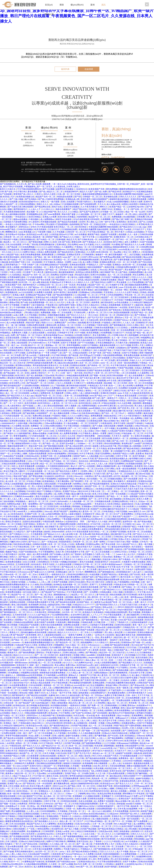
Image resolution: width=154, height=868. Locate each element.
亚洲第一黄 (108, 451)
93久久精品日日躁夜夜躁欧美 (84, 831)
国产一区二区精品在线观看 (75, 353)
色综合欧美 (115, 562)
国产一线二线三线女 (44, 595)
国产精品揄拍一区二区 (14, 373)
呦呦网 (121, 426)
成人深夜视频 (135, 446)
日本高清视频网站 (115, 295)
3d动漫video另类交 (46, 340)
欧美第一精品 (25, 554)
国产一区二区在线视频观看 (59, 607)
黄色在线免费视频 (112, 443)
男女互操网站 (139, 275)
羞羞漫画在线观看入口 (110, 345)
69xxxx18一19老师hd (84, 476)
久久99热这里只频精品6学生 (36, 569)
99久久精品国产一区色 (95, 836)
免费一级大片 (141, 602)
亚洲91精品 (62, 244)
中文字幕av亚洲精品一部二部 (100, 232)
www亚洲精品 (95, 408)
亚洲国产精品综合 (109, 574)
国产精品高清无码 (66, 252)
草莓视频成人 (21, 501)
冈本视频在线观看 (49, 222)
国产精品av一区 (36, 287)
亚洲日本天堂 (12, 751)
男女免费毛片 (131, 270)
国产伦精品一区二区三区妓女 (20, 260)
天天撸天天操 (122, 343)
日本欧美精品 (108, 511)
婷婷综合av (24, 227)
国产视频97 (140, 579)
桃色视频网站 (87, 642)
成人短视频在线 (80, 723)
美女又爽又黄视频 (35, 418)
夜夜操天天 (13, 653)
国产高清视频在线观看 (134, 549)
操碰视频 (102, 380)
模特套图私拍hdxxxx (99, 461)
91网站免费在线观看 (36, 325)
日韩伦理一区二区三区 (76, 232)
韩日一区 (144, 325)
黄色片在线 (57, 207)
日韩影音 (97, 557)
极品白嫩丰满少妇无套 (123, 411)
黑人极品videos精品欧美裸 (66, 363)
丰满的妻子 (26, 305)
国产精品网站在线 (43, 207)
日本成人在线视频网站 (79, 270)
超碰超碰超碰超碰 (63, 340)
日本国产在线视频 (60, 582)
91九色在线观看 (58, 496)
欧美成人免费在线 (35, 307)
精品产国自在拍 (80, 209)
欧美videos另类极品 (67, 217)
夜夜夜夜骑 (39, 527)
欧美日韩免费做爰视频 (31, 255)
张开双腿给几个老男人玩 (94, 554)
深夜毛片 (59, 743)
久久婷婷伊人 (89, 600)
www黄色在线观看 (42, 428)
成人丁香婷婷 (96, 841)
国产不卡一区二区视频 (122, 821)
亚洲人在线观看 (68, 202)
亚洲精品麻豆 (62, 572)
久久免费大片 (20, 758)
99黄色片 (87, 335)
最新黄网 (137, 403)
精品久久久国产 (87, 192)
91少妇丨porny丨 (144, 330)
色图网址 (58, 849)
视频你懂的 (97, 559)
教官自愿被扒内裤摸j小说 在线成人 (60, 839)
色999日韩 (144, 516)
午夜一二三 (111, 554)
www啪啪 (91, 655)
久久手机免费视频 (136, 282)
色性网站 (134, 290)
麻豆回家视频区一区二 (119, 255)
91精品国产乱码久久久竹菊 (72, 758)
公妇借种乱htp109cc (136, 207)
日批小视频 (118, 592)
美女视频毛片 (100, 202)
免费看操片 (114, 778)
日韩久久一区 (125, 398)
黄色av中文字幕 (66, 234)
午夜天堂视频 (121, 511)
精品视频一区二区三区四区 (116, 383)
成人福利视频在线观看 (16, 214)
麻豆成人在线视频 (119, 791)
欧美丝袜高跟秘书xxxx (29, 202)
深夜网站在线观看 (139, 328)
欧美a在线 (76, 620)
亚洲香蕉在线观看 (96, 799)
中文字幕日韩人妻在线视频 (26, 192)
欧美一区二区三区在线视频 (141, 383)
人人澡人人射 (129, 323)
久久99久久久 (48, 209)
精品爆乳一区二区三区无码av (135, 476)
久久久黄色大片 (101, 642)
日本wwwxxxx (23, 572)
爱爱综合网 (77, 242)
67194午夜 (148, 360)
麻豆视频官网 (133, 615)
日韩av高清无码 (101, 310)
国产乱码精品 (31, 199)
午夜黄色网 (61, 622)
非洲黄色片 (87, 350)
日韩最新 (97, 277)
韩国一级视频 (133, 542)
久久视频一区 (68, 610)
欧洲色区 (50, 318)
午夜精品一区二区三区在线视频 (89, 247)
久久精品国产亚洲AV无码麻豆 (121, 431)
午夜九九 (134, 501)
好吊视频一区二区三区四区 (112, 212)
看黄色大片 (15, 632)
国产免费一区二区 (96, 705)
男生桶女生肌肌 (32, 312)
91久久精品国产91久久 (127, 544)
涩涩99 (82, 222)
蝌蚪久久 (104, 207)
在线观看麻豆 (53, 721)
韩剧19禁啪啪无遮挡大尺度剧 (17, 350)
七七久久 (76, 728)
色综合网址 (22, 318)
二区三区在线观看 (129, 373)
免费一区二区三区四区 (93, 864)
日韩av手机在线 (142, 426)
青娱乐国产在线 (36, 446)
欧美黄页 (13, 300)
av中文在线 (112, 380)
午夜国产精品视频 (126, 368)
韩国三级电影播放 (81, 693)
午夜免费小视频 (45, 232)
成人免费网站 (137, 418)
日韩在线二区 (36, 768)
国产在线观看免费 (88, 204)
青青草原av (132, 401)
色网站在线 (103, 307)
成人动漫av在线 (114, 204)
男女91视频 (123, 446)
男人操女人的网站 (79, 718)
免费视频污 (130, 738)
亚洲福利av (66, 728)
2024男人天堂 (136, 668)
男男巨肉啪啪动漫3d (102, 506)
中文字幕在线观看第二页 (115, 615)
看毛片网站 (118, 242)
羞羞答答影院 (66, 655)
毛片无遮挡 (115, 461)
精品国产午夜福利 (135, 423)
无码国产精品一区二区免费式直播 (66, 290)
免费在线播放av (101, 673)
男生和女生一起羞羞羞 (54, 597)
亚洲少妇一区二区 (108, 315)
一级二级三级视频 (18, 325)
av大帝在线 (22, 781)
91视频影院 (86, 426)
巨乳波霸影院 (10, 597)
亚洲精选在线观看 (73, 600)
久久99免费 (110, 348)
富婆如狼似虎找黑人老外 (131, 781)
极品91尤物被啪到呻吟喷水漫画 (85, 783)
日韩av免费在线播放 (54, 423)
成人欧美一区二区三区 (16, 481)
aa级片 (73, 781)
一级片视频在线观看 (143, 610)
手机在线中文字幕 (8, 511)
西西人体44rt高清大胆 (50, 411)
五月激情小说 (65, 310)
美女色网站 (73, 244)
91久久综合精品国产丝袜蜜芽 (36, 854)
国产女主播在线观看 (20, 577)
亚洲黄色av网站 (93, 544)
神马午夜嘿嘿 (115, 522)
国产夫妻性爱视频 (122, 260)
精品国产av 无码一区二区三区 (36, 275)
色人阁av (25, 398)
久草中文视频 (20, 353)
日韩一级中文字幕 (107, 222)
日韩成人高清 (124, 721)
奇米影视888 (148, 252)
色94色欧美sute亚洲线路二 (12, 312)
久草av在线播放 (118, 358)
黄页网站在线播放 (23, 365)
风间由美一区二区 (100, 778)
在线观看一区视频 (97, 723)
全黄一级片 (66, 373)
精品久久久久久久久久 (16, 418)
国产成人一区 (27, 587)
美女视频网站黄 (32, 741)
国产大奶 (40, 479)
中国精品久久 (93, 265)
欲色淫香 (109, 318)
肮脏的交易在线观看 (32, 522)
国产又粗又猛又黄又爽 (90, 378)
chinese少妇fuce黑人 (9, 527)
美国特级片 (55, 819)
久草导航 (141, 224)
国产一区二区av (30, 574)
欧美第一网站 (122, 290)
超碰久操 (44, 758)
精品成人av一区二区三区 (104, 753)
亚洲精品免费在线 (108, 262)
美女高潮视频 (46, 584)
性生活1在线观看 (21, 768)
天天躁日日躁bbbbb (24, 630)
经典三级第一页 (8, 766)
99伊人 (14, 466)
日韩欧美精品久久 (37, 318)
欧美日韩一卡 (25, 282)
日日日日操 (131, 647)
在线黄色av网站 (82, 297)
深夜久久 (45, 202)
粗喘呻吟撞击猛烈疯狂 (120, 199)
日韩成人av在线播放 (135, 232)
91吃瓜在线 (79, 715)
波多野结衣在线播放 (65, 189)
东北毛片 (4, 534)
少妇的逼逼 (52, 333)
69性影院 (35, 708)
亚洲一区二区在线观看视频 (77, 396)
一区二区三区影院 (95, 443)
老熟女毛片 (71, 539)
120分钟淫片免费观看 (133, 761)
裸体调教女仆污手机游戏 (17, 441)
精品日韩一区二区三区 (25, 773)
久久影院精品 (16, 275)
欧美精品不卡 (129, 192)
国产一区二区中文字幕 (99, 499)
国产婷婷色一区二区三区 (99, 365)
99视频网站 (146, 338)
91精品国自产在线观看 (25, 280)
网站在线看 (29, 700)
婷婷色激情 (59, 537)
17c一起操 (5, 358)
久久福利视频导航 (23, 433)
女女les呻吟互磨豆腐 (107, 406)
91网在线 (59, 504)
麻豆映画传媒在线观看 (35, 348)
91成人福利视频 (142, 504)
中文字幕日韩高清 (119, 365)
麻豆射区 (4, 685)
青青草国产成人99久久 (24, 194)
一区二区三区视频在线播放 (110, 479)
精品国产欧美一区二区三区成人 (49, 396)
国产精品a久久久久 (53, 534)
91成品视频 (95, 574)
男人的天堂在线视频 (19, 539)
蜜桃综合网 (52, 325)
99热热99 (138, 753)
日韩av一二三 (72, 794)
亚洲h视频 (61, 239)
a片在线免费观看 (100, 401)
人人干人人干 (97, 615)
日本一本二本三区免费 (127, 262)
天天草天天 (117, 436)
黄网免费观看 (48, 255)
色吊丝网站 (73, 733)
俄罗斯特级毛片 (20, 209)
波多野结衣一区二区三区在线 (20, 670)
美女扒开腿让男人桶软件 (15, 471)
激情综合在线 (51, 272)
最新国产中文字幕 (88, 675)
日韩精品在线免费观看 (23, 622)
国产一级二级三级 (85, 844)
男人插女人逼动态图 (138, 214)
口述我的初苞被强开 (139, 622)
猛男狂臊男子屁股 (67, 305)
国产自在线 (135, 574)
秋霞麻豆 (43, 380)
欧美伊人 (69, 297)
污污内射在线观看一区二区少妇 (41, 277)
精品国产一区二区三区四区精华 (103, 249)
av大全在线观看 (26, 292)
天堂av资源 (49, 375)
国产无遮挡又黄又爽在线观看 (20, 207)
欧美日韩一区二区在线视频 (135, 265)
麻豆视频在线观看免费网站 (137, 285)
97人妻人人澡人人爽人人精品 (17, 499)
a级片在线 (26, 698)
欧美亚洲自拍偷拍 (12, 257)
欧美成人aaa (23, 658)
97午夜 (26, 244)
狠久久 (79, 368)
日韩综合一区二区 (76, 738)
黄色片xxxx (58, 786)
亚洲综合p (40, 297)
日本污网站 (110, 469)
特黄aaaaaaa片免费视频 (128, 743)
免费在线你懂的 (39, 360)
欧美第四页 (145, 393)
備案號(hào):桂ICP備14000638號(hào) (83, 172)
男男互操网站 (104, 859)
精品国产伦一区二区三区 (100, 217)
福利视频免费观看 (95, 348)
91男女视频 (99, 768)
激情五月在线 (73, 378)
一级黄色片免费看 (134, 413)
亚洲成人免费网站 (105, 710)
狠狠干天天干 (109, 214)
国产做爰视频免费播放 (92, 743)
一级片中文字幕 (88, 237)
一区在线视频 (81, 408)
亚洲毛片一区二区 (121, 438)
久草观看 (75, 766)
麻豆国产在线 (78, 698)
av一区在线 (22, 345)
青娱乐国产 (117, 516)
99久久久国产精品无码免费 (140, 751)
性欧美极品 (34, 320)
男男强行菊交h (36, 804)
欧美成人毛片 (9, 197)
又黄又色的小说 (108, 378)
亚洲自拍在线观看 (63, 698)
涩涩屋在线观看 (13, 338)
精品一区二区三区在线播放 (52, 464)
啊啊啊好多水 (12, 232)
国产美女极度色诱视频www (53, 249)
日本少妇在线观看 (14, 244)
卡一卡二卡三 (54, 373)
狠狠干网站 (147, 310)
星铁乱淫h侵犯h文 (14, 522)
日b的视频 (44, 844)
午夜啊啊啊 (106, 219)
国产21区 (58, 806)
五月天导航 (141, 655)
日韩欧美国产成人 (122, 650)
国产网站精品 (89, 567)
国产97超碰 (28, 406)
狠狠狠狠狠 (134, 343)
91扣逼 (129, 333)
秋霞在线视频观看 (122, 312)
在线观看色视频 (87, 496)
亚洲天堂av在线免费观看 (52, 625)
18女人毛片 (19, 380)
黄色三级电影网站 (20, 489)
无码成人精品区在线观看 (88, 280)
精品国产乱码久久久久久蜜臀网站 (42, 824)
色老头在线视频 (86, 801)
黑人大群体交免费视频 (42, 486)
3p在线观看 (116, 731)
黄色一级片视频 (146, 544)
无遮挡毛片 (6, 295)
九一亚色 (95, 637)
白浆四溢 (54, 234)
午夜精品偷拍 (25, 723)
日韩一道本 (131, 695)
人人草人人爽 (62, 421)
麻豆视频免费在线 (62, 783)
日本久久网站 (133, 325)
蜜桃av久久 (74, 675)
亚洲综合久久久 (142, 557)
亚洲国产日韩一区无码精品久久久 (51, 469)
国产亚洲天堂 (32, 380)
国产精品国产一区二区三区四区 (41, 383)
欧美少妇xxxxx (127, 579)
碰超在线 (140, 305)
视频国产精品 (12, 552)
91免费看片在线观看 (44, 292)
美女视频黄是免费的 (117, 693)
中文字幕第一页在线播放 (119, 418)
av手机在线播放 (122, 302)
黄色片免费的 (63, 781)
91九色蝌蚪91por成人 (84, 663)
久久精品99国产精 (48, 212)
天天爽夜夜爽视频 (63, 318)
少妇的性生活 (81, 189)
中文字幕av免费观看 (9, 731)
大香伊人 (39, 194)
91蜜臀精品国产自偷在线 (132, 461)
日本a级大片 (144, 605)
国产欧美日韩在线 (81, 771)
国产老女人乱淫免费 (19, 506)
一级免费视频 (12, 494)
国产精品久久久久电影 (70, 237)
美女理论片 (89, 373)
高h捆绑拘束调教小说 (31, 249)
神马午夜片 (120, 232)
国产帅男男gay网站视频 (110, 257)
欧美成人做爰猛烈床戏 (50, 605)
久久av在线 (47, 330)
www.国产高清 (126, 620)
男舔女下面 (140, 431)
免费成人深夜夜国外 (48, 590)
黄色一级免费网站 (31, 504)
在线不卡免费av (130, 862)
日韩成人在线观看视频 (111, 305)
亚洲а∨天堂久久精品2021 (88, 305)
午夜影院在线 (16, 746)
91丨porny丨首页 (63, 851)
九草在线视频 (96, 292)
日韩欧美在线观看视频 (104, 328)
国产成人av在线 (30, 355)
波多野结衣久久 (26, 529)
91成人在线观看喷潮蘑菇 (118, 202)
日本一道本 (36, 547)
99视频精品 (5, 333)
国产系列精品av (22, 778)
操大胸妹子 (70, 360)
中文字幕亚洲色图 (75, 592)
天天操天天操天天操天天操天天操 (128, 350)
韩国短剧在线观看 (65, 197)
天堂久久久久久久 (139, 277)
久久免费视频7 (97, 632)
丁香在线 (34, 244)
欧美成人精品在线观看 (41, 683)
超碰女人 (21, 368)
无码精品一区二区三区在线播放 (133, 340)
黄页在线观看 (123, 360)
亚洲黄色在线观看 (139, 297)
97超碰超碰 (28, 474)
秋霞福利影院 (65, 542)
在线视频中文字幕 (122, 451)
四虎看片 (5, 577)
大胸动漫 (4, 262)
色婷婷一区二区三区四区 (101, 537)
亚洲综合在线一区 (140, 529)
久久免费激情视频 (129, 854)
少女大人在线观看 (102, 244)
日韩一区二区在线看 (115, 846)
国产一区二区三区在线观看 (89, 438)
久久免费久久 (75, 350)
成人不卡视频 (123, 851)
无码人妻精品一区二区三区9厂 (77, 451)
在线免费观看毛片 (98, 693)
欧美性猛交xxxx (108, 783)
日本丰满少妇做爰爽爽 (128, 809)
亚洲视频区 (78, 796)
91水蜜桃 (116, 244)
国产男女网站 (29, 647)
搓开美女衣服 (64, 307)
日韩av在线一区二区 (13, 574)
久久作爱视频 (89, 325)
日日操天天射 (95, 209)
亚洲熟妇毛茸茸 (74, 255)
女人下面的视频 (58, 386)
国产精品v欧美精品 (132, 448)
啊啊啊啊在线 (91, 572)
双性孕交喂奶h (106, 320)
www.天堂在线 (125, 287)
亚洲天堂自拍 (135, 307)
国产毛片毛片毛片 (96, 318)
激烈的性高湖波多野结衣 (22, 358)
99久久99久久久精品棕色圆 (90, 549)
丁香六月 (18, 844)
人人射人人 (101, 738)
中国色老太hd (120, 584)
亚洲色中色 (78, 640)
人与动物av (81, 443)
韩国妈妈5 (81, 370)
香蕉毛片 (42, 373)
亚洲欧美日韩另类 (50, 846)
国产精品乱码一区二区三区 (68, 642)
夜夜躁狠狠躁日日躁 (137, 365)
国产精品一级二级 (42, 257)
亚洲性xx (69, 685)
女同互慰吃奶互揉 (82, 509)
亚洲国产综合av (121, 320)
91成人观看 (63, 658)
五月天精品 (102, 448)
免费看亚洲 (45, 393)
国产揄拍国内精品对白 (60, 726)
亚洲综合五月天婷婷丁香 (123, 857)
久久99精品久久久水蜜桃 (141, 859)
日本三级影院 (12, 841)
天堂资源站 (109, 292)
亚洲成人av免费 (50, 217)
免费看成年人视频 (20, 333)
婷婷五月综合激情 (64, 219)
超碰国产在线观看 (109, 234)
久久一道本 (133, 234)
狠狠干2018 (107, 209)
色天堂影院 (137, 547)
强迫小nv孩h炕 (124, 715)
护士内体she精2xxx (38, 343)
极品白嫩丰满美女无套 (70, 587)
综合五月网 (134, 338)
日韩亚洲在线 (119, 647)
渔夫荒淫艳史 (81, 227)
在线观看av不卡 (144, 705)
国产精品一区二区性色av (57, 270)
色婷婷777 (97, 590)
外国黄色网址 (78, 700)
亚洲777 (92, 441)
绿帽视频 (75, 680)
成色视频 (123, 234)
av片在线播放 (81, 234)
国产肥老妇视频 (36, 242)
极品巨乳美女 (81, 597)
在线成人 (94, 270)
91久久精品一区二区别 (76, 645)
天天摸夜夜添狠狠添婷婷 (15, 212)
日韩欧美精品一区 (23, 486)
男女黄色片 (60, 375)
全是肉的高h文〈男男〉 (76, 522)
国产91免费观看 (141, 821)
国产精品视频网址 (116, 738)
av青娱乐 (35, 393)
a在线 (148, 642)
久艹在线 (31, 829)
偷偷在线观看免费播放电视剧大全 (97, 194)
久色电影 (139, 728)
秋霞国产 (95, 509)
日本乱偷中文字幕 (64, 834)
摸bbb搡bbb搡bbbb (76, 469)
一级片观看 (55, 202)
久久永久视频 (6, 859)
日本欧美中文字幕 (110, 781)
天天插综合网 (79, 312)
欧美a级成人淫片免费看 (30, 388)
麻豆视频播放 (116, 499)
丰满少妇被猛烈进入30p (24, 479)
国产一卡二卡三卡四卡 (14, 403)
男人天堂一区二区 (135, 408)
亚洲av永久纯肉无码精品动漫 (124, 484)
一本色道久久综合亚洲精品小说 (18, 224)
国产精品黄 (13, 247)
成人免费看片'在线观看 (104, 801)
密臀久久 (48, 242)
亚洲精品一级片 (11, 723)
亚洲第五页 (44, 574)
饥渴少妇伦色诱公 (90, 670)
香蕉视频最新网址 (8, 761)
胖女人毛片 (110, 844)
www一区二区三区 (109, 363)
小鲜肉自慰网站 (36, 511)
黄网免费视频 (21, 509)
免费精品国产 (61, 323)
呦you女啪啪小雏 (112, 421)
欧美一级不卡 (73, 496)
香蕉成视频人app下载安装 (85, 846)
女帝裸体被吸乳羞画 (17, 277)
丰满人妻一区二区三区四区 (69, 194)
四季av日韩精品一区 (62, 700)
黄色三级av (126, 708)
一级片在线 (78, 373)
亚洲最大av (57, 451)
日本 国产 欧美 (95, 353)
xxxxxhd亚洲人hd (126, 249)
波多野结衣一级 (63, 277)
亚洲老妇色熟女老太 (132, 310)
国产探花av (5, 370)
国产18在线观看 (131, 479)
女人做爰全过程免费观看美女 (91, 529)
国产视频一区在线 (98, 375)
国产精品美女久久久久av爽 (133, 244)
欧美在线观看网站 (123, 710)
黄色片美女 (55, 267)
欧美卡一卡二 (27, 660)
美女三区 (127, 252)
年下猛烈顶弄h (115, 690)
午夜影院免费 (49, 522)
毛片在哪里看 (115, 587)
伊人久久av (84, 537)
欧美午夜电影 (139, 456)
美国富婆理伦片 (47, 549)
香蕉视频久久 (148, 612)
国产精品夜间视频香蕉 (63, 295)
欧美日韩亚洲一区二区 (135, 741)
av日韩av (72, 323)
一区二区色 (84, 632)
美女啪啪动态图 (111, 197)
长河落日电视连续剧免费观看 (85, 804)
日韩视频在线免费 (103, 501)
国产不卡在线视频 (86, 343)
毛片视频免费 (58, 393)
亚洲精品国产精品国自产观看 (39, 295)
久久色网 (91, 252)
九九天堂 (72, 436)
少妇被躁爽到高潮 (143, 857)
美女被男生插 (107, 260)
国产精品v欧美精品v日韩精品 (17, 537)
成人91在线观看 (21, 637)
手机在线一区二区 (133, 295)
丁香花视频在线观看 (71, 519)
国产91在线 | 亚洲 (116, 736)
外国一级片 (22, 733)
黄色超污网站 (112, 685)
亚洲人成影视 (31, 373)
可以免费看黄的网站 (60, 615)
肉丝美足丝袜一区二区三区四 (118, 768)
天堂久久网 (11, 617)
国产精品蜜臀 (103, 700)
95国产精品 (119, 726)
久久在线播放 (141, 506)
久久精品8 (134, 509)
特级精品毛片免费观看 (25, 763)
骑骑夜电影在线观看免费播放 (53, 673)
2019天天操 (91, 700)
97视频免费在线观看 (67, 524)
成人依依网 (127, 386)
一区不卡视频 (109, 428)
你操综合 (119, 549)
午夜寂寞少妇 (52, 305)
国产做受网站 (88, 579)
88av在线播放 (41, 826)
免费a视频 (80, 544)
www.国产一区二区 (72, 257)
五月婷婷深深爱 (84, 358)
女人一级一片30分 (120, 338)
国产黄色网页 (77, 481)
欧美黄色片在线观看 (27, 290)
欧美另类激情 (41, 229)
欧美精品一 (53, 310)
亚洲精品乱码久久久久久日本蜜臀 (134, 471)
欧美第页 (108, 242)
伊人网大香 (39, 272)
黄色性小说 (67, 771)
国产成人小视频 (72, 829)
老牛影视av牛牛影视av (16, 234)
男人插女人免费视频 (111, 708)
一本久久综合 (6, 252)
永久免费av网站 (40, 557)
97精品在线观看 (109, 403)
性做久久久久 (136, 360)
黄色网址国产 (128, 443)
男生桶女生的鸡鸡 (65, 799)
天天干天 (147, 577)
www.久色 (77, 262)
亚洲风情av (122, 222)
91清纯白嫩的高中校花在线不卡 (114, 509)
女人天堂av (51, 693)
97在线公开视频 (34, 481)
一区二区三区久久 (25, 612)
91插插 (24, 801)
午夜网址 (33, 506)
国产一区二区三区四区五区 (47, 655)
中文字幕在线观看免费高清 (29, 189)
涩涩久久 (46, 547)
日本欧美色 (118, 537)
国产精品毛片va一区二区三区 (55, 746)
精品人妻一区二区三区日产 (108, 514)
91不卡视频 (80, 333)
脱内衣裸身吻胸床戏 (34, 484)
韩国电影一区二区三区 (54, 685)
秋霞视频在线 (12, 292)
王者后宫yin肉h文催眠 (49, 678)
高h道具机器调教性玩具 (54, 448)
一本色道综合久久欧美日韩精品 (27, 217)
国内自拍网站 (85, 590)
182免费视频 (106, 333)
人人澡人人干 (35, 209)
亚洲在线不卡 (128, 305)
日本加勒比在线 (142, 237)
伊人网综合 (81, 479)
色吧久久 (14, 557)
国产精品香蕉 (49, 690)
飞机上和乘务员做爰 (100, 771)
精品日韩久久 (38, 723)
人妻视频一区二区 (136, 791)
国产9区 (104, 587)
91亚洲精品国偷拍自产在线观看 (54, 265)
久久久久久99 (33, 368)
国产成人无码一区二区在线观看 (126, 441)
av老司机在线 (41, 401)
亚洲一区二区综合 (67, 300)
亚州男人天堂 (138, 345)
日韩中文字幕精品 (76, 391)
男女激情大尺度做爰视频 (57, 224)
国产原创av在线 (102, 459)
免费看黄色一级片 (77, 320)
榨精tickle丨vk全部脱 (118, 307)
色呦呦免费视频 (136, 272)
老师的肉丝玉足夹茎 (22, 330)
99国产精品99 (17, 469)
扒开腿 (97, 622)
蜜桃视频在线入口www (37, 718)
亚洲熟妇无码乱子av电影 (121, 229)
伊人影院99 (34, 222)
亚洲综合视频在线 (145, 632)
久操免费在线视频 (31, 386)
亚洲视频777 (65, 489)
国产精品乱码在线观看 (68, 222)
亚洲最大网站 (79, 655)
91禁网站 (37, 330)
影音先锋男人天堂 (18, 383)
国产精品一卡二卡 (115, 496)
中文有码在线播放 (12, 516)
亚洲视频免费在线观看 (89, 260)
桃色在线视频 (104, 436)
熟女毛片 (78, 864)
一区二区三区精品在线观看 (27, 771)
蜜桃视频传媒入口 (62, 595)
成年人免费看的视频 (139, 670)
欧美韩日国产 (147, 355)
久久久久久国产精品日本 (39, 615)
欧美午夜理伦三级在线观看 (66, 292)
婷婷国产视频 (52, 237)
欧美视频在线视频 (134, 464)
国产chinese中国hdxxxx (72, 854)
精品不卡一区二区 (36, 345)
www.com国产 (23, 766)
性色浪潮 (99, 746)
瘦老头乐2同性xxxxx (44, 260)
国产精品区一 (25, 557)
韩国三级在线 (85, 756)
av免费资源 (62, 675)
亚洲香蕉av (26, 516)
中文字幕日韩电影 (59, 355)
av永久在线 (49, 431)
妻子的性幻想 (103, 595)
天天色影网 (51, 529)
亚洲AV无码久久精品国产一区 (43, 766)
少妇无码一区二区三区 (112, 524)
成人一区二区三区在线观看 (120, 275)
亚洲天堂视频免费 (68, 438)
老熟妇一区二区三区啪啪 (11, 524)
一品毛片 (8, 647)
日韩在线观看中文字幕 (75, 552)
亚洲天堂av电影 (67, 443)
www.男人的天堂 (101, 766)
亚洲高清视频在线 (27, 239)
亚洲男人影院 (85, 401)
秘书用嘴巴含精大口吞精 (140, 459)
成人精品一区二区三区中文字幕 (58, 796)
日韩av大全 (76, 413)
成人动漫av (55, 204)
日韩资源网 (109, 549)
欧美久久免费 (143, 499)
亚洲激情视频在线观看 (63, 486)
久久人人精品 (69, 867)
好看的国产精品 (129, 527)
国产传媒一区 (138, 642)
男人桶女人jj (92, 222)
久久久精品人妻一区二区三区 (80, 673)
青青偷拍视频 (54, 612)
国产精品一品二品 (51, 443)
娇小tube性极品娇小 (41, 703)
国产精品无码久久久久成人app (133, 227)
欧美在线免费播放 (66, 824)
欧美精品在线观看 (105, 489)
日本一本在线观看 (143, 249)
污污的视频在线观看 (70, 204)
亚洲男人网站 (87, 471)
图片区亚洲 (126, 577)
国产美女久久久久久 (76, 315)
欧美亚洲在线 (85, 403)
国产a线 (24, 302)
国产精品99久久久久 (113, 590)
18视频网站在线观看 (29, 673)
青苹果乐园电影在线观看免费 (40, 363)
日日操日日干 (54, 229)
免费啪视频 (117, 217)
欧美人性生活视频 (101, 494)
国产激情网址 (133, 348)
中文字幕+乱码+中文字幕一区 (121, 567)
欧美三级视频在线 (55, 360)
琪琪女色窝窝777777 (133, 776)
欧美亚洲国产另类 (97, 189)
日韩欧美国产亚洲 (145, 683)
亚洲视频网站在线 (35, 214)
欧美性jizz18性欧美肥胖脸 (88, 272)
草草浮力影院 (120, 423)
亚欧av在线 (108, 607)
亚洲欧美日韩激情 (109, 393)
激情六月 (77, 459)
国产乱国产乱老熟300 (89, 212)
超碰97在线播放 (73, 736)
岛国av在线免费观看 (38, 454)
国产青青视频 (33, 758)
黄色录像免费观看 (18, 519)
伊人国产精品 (122, 272)
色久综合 (135, 645)
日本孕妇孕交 (41, 612)
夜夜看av (10, 773)
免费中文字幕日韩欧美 (96, 287)
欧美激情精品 (49, 481)
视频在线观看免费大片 (18, 446)
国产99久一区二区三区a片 (128, 239)
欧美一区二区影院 (38, 627)
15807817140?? (45, 172)
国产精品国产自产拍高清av (54, 592)
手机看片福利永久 (84, 202)
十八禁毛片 (119, 607)
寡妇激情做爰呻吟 (67, 272)
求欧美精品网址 (51, 418)
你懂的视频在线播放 (57, 315)
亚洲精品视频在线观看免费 (62, 441)
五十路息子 (137, 577)
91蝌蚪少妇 (11, 791)
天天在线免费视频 (27, 247)
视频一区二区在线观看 (62, 312)
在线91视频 (23, 423)
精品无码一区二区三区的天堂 (13, 363)
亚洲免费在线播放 (18, 421)
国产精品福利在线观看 (120, 645)
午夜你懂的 (34, 219)
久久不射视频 (60, 733)
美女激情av (9, 620)
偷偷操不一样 (122, 214)
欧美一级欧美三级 (125, 688)
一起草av (97, 635)
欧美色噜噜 (111, 368)
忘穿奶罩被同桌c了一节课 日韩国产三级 (21, 265)
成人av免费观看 (47, 577)
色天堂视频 (135, 255)
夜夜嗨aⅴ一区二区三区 (56, 345)
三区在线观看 (144, 647)
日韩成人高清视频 (140, 398)
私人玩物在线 (6, 655)
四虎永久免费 (137, 202)
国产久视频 (98, 426)
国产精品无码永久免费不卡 (103, 282)
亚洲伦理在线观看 (139, 199)
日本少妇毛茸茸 (28, 834)
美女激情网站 (123, 428)
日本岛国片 (143, 396)
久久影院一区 (23, 597)
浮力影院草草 (52, 587)
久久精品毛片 (20, 532)
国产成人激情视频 (35, 375)
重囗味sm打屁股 (143, 474)
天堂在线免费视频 (29, 678)
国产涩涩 (122, 408)
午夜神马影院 (102, 325)
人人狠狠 (105, 645)
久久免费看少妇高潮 (67, 287)
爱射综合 (40, 653)
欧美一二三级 (115, 386)
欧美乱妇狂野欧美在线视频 (110, 794)
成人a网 (36, 282)
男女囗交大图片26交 (96, 582)
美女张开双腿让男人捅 (108, 340)
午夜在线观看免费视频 (36, 310)
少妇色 (85, 484)
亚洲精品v (117, 265)
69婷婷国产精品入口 (91, 708)
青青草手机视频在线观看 (17, 736)
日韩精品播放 (69, 328)
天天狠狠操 (63, 811)
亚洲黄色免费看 (144, 660)
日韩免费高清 (43, 562)
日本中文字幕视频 (12, 305)
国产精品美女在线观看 (37, 695)
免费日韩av (71, 665)
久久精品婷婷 (130, 632)
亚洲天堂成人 (44, 710)
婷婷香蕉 (96, 302)
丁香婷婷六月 (123, 622)
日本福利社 (44, 819)
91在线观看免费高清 (19, 685)
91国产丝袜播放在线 (28, 552)
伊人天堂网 (113, 335)
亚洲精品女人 (89, 489)
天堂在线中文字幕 (137, 673)
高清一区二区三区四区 (89, 363)
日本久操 (21, 796)
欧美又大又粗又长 (8, 189)
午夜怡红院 (108, 751)
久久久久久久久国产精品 (86, 789)
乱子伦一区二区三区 (20, 708)
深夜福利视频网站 (56, 401)
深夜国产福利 (79, 456)
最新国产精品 (94, 234)
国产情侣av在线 (50, 768)
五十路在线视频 (71, 423)
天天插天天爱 (101, 471)
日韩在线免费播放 (27, 204)
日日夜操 (117, 506)
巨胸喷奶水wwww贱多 (24, 496)
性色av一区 (144, 501)
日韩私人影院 (71, 393)
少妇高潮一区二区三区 (10, 567)
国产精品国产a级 (42, 358)
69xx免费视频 (81, 499)
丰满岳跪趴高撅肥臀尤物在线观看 (128, 194)
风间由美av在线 (30, 459)
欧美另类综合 (44, 403)
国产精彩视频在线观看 (54, 446)
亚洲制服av (84, 292)
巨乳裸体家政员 (48, 368)
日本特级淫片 (25, 360)
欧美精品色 (30, 469)
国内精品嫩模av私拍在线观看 (34, 632)
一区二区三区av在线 (95, 469)
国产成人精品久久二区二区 (51, 192)
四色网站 (55, 275)
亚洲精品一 (113, 471)
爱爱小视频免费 (146, 353)
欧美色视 (33, 663)
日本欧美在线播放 (25, 229)
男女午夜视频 (135, 612)
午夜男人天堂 (64, 680)
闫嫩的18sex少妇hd (18, 542)
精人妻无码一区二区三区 (90, 511)
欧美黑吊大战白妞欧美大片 (88, 300)
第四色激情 (73, 454)
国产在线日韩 (43, 620)
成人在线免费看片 (137, 375)
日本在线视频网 (67, 418)
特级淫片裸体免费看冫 (87, 436)
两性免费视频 (112, 189)
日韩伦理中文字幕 (83, 627)
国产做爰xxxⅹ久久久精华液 (43, 572)
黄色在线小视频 (104, 441)
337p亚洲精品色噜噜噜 (26, 340)
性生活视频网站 (98, 685)
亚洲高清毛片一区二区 (40, 778)
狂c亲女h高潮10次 (83, 819)
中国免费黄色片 (80, 318)
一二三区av (135, 421)
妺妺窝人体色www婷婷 (54, 532)
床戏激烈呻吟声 (71, 192)
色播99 (52, 695)
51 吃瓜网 (64, 365)
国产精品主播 (82, 249)
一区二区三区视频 (140, 768)
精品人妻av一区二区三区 (23, 448)
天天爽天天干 (79, 383)
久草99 (147, 378)
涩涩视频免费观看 (12, 680)
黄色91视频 (107, 481)
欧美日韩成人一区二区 (130, 640)
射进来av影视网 (115, 448)
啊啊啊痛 (71, 841)
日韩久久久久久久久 (128, 197)
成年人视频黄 (71, 406)
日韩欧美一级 (27, 338)
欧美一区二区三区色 (86, 786)
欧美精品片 (88, 612)
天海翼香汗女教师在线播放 (134, 562)
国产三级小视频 (17, 199)
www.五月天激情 (86, 244)
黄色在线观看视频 (55, 406)
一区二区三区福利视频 (129, 491)
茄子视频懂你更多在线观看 (88, 839)
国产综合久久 (35, 542)
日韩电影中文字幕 (66, 333)
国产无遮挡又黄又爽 (51, 610)
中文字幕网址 (122, 668)
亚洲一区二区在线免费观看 (123, 330)
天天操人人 (67, 459)
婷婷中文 (29, 270)
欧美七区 (82, 539)
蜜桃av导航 (14, 302)
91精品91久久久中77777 (94, 368)
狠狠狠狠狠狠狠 (144, 635)
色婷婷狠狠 (82, 217)
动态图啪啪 (20, 491)
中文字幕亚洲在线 (21, 547)
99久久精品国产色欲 (10, 255)
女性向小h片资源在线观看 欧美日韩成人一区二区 (52, 227)
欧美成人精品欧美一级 (35, 237)
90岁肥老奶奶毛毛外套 (99, 791)
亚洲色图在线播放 (64, 715)
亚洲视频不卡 (96, 428)
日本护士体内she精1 (59, 501)
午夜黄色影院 (107, 423)
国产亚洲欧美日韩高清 (48, 489)
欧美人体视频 (14, 267)
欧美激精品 (99, 612)
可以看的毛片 (78, 660)
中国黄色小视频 (59, 416)
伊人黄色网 (94, 650)
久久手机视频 (59, 232)
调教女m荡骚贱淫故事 (106, 466)
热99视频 (136, 582)
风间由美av (71, 464)
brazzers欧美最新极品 (24, 297)
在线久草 (123, 335)
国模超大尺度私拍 (53, 491)
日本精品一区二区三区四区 (141, 552)
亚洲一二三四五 (108, 622)
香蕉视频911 (69, 358)
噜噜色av (60, 522)
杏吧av (139, 590)
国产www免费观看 (52, 214)
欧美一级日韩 (148, 574)
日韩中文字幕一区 (124, 456)
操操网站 (74, 511)
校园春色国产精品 (66, 479)
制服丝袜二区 (81, 441)
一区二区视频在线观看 (102, 411)
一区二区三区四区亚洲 (48, 506)
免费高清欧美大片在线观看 (58, 474)
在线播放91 (121, 348)
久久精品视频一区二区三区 (89, 214)
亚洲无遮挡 (86, 199)
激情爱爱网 (148, 776)
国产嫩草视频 (62, 670)
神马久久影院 (50, 194)
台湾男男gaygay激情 (82, 504)
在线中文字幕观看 (69, 343)
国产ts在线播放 (47, 504)
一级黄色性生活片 (58, 574)
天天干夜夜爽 (54, 343)
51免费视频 (138, 386)
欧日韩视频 (13, 625)
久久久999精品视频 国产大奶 (88, 398)
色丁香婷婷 (144, 280)
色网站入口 (126, 675)
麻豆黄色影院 (107, 302)
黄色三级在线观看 (20, 343)
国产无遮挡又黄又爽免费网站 (68, 577)
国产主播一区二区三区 (95, 741)
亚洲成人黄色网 (147, 292)
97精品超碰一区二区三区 (133, 433)
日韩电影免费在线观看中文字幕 (130, 267)
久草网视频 (60, 255)
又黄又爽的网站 (17, 348)
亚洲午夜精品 (29, 524)
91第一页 (77, 534)
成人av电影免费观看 (16, 323)
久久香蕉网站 (100, 703)
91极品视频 (54, 758)
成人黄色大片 (92, 698)
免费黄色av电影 (14, 504)
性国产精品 (84, 388)
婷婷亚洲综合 (27, 257)
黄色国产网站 (50, 307)
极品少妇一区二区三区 (118, 703)
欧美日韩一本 (103, 776)
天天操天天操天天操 (116, 542)
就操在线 (45, 282)
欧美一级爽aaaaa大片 (120, 718)
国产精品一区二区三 (20, 640)
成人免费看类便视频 (87, 406)
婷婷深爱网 (47, 378)
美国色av (108, 247)
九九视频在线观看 (92, 796)
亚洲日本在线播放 (72, 207)
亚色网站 (140, 836)
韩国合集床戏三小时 (113, 416)
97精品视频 (112, 758)
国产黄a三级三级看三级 (123, 219)
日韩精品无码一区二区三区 (50, 285)
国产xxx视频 (106, 265)
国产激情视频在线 (118, 325)
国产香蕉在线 (67, 267)
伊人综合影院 (148, 295)
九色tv (30, 461)
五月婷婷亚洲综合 (64, 431)
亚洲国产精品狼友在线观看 (99, 370)
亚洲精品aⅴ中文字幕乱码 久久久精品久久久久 (70, 282)
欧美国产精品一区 (118, 207)
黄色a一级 (35, 806)
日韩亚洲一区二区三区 (14, 237)
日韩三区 (35, 537)
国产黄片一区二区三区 (138, 391)
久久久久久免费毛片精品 (24, 252)
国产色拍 (107, 353)
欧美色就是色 (18, 514)
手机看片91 (143, 484)
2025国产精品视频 (79, 726)
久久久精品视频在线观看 (90, 733)
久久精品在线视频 (23, 600)
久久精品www (113, 814)
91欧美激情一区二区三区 (59, 557)
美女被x (114, 620)
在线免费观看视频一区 (39, 302)
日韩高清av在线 (32, 456)
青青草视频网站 (74, 345)
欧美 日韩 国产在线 (62, 242)
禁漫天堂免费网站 (103, 454)
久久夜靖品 (115, 819)
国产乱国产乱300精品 (82, 713)
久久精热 (35, 584)
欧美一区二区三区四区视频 (64, 547)
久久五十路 (101, 773)
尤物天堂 (81, 287)
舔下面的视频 (72, 401)
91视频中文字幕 (117, 285)
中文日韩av (34, 688)
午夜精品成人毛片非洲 (98, 386)
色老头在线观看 (84, 411)
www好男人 (23, 511)
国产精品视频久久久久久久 (64, 280)
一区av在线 (90, 715)
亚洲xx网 (86, 534)
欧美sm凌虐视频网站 (58, 454)
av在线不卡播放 (28, 680)
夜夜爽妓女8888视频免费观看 (73, 348)
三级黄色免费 (44, 355)
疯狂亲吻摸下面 (107, 272)
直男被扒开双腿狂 (144, 713)
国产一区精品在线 (50, 542)
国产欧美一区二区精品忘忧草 (93, 224)
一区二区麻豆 (7, 297)
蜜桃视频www (23, 675)
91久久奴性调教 (125, 403)
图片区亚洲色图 (94, 323)
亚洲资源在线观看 (78, 265)
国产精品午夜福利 (16, 270)
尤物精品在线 (47, 665)
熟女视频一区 (33, 212)
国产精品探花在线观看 (66, 602)
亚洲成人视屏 (19, 295)
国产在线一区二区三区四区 (21, 401)
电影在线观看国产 (100, 199)
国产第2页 (61, 368)
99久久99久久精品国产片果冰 (33, 731)
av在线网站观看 (77, 741)
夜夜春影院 (132, 481)
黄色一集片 (138, 625)
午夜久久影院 (16, 272)
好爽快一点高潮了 (139, 680)
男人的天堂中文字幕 (108, 721)
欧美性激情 (95, 297)
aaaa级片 (12, 549)
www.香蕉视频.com (28, 232)
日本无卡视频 (49, 753)
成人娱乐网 (67, 534)
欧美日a (29, 867)
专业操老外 (49, 476)
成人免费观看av (48, 219)
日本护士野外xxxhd (90, 257)
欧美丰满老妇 (88, 290)
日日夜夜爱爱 (33, 756)
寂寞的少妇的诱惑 (130, 204)
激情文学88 (85, 778)
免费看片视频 (36, 494)
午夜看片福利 (144, 527)
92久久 (53, 302)
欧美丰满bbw (27, 728)
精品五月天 (72, 239)
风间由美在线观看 (143, 411)
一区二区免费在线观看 (121, 700)
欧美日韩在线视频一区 (82, 310)
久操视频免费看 (65, 456)
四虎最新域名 (27, 267)
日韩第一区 (71, 809)
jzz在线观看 (139, 620)
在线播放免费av (129, 723)
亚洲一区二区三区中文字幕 (107, 373)
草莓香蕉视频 (64, 766)
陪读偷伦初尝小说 (125, 315)
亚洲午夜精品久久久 (71, 826)
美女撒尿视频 (129, 217)
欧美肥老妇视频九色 (26, 197)
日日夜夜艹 (28, 272)
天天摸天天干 (121, 751)
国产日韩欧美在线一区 (88, 239)
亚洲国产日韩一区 (49, 456)
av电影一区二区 (40, 600)
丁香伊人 (81, 464)
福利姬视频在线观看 (67, 370)
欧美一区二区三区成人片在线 (84, 307)
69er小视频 (101, 431)
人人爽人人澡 (40, 406)
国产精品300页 (115, 192)
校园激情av (40, 270)
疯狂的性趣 (65, 721)
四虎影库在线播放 (109, 280)
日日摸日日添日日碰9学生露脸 (125, 678)
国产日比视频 (49, 189)
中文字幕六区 (54, 567)
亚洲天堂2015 (57, 358)
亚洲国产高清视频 (118, 532)
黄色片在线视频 (87, 562)
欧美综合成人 (41, 567)
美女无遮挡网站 (100, 335)
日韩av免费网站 (53, 519)
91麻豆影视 (113, 287)
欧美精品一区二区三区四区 (66, 260)
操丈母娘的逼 (80, 267)
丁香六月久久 (131, 846)
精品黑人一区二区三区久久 (16, 242)
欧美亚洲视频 (93, 333)
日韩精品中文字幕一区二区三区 (87, 564)
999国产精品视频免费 (144, 688)
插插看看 (119, 746)
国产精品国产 (25, 703)
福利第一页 (128, 436)
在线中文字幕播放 (90, 345)
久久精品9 (134, 393)
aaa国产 (138, 443)
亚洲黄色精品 (21, 559)
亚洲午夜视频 (141, 567)
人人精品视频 (93, 456)
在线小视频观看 (101, 763)
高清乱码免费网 (19, 831)
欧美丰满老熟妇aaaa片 (39, 539)
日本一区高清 (70, 285)
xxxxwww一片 (6, 380)
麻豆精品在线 (116, 776)
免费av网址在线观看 (42, 416)
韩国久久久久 (43, 204)
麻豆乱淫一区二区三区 (39, 501)
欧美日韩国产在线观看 (141, 260)
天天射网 (70, 368)
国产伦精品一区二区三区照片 (13, 715)
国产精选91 (9, 433)
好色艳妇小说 (71, 537)
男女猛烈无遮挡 (82, 275)
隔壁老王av (99, 602)
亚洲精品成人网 (73, 199)
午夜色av (120, 396)
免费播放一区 (37, 426)
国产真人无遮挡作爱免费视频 (51, 199)
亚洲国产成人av (15, 783)
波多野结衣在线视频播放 (42, 640)
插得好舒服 (110, 267)
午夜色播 (4, 579)
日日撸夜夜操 (146, 653)
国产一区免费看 (91, 592)
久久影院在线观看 (37, 333)
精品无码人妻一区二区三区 (108, 630)
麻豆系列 (117, 323)
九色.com (90, 464)
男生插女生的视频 (20, 370)
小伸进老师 (55, 854)
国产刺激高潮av (26, 300)
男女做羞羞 (122, 282)
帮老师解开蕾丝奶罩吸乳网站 (48, 748)
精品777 (41, 491)
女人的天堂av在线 (125, 406)
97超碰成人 (107, 323)
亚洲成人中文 (6, 547)
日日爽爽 (8, 688)
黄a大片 (74, 466)
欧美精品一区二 (41, 267)
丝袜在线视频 (23, 464)
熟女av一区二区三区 (102, 516)
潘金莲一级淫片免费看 (128, 280)
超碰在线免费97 (114, 627)
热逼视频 (129, 426)
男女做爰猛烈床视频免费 (117, 486)
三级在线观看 (35, 370)
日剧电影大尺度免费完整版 (16, 222)
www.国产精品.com (98, 396)
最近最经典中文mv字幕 (122, 534)
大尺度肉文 (96, 451)
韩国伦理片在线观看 (134, 607)
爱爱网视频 (109, 746)
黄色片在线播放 (43, 496)
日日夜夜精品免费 (69, 229)
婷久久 (41, 635)
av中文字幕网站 (146, 796)
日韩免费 (141, 217)
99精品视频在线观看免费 (78, 375)
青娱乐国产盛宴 (69, 214)
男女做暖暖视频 (114, 527)
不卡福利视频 (20, 307)
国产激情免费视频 (27, 653)
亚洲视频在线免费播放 (11, 799)
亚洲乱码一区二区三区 (47, 524)
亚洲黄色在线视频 (31, 814)
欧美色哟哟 (5, 489)
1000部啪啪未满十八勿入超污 (63, 569)
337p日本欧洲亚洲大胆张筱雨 (86, 219)
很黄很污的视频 (19, 582)
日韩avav (141, 736)
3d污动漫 (27, 592)
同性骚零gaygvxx (17, 310)
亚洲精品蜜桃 (99, 683)
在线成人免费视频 (143, 368)
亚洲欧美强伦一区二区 (124, 237)
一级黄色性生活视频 (77, 705)
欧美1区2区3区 (62, 617)
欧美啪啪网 (34, 605)
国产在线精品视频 (121, 670)
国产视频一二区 (89, 731)
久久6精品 (74, 212)
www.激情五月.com (137, 511)
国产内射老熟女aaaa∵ (67, 862)
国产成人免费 (101, 192)
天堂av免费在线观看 (116, 773)
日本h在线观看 (36, 685)
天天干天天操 (144, 695)
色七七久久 (63, 212)
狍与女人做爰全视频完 (81, 277)
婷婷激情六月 (137, 831)
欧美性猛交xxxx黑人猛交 (38, 234)
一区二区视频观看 (59, 428)
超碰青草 (120, 864)
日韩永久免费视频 (85, 328)
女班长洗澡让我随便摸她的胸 (34, 809)
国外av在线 (115, 642)
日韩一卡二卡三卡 (89, 380)
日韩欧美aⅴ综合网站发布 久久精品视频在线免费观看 (104, 519)
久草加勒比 (117, 761)
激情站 (89, 391)
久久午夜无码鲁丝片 (90, 207)
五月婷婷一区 (90, 448)
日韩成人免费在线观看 (47, 252)
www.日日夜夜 (29, 562)
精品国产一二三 (131, 516)
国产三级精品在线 (131, 731)
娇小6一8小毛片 (76, 572)
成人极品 (136, 675)
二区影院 (34, 577)
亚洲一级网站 (100, 542)
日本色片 (144, 542)
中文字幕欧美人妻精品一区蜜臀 (58, 262)
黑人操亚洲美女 (15, 406)
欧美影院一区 (11, 710)
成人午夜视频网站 (126, 466)
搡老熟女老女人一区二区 (67, 690)
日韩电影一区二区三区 (93, 197)
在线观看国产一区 (107, 239)
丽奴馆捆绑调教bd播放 (35, 607)
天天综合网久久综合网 (64, 408)
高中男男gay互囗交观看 (91, 355)
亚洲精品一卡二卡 (122, 209)
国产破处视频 (29, 413)
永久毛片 (61, 302)
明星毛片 (7, 695)
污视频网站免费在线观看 (59, 380)
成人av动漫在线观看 (28, 710)
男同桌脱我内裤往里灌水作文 (46, 365)
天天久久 (101, 204)
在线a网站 (48, 494)
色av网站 (118, 252)
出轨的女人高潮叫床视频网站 (86, 816)
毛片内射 (148, 826)
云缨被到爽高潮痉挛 (49, 438)
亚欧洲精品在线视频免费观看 (97, 338)
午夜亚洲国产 (137, 650)
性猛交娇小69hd (110, 559)
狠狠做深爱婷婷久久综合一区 (126, 247)
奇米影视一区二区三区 (11, 690)
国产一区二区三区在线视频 (98, 552)
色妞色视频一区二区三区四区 (76, 584)
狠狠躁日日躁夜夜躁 (72, 763)
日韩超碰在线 (14, 249)
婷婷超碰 (121, 804)
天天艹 (111, 396)
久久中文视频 (54, 499)
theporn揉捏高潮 (125, 610)
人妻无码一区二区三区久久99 (100, 312)
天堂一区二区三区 (133, 318)
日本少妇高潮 (43, 290)
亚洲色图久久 (130, 592)
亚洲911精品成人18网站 (74, 653)
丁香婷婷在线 (145, 509)
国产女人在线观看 (87, 466)
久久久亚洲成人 (122, 328)
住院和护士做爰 (67, 275)
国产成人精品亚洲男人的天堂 (78, 446)
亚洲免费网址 (128, 514)
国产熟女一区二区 (63, 804)
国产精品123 (67, 567)
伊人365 (101, 846)
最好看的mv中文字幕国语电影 (122, 713)
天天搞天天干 (139, 229)
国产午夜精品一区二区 (129, 559)
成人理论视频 (131, 829)
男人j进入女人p (7, 600)
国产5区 (78, 197)
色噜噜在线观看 (40, 544)
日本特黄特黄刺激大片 (10, 678)
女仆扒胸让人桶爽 (20, 454)
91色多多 (21, 549)
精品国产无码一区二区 (46, 197)
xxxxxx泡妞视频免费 (85, 360)
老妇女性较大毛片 (85, 547)
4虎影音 (109, 582)
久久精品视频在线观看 (73, 338)
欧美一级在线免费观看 (128, 363)
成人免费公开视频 (91, 262)
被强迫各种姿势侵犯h (67, 529)
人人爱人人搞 (117, 597)
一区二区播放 (112, 491)
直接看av (140, 454)
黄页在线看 (107, 438)
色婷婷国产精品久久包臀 (124, 454)
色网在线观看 (82, 859)
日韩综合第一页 (130, 600)
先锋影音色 (40, 587)
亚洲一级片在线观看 (101, 358)
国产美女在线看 (44, 280)
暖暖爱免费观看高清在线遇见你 (133, 189)
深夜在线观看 (56, 328)
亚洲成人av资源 (63, 831)
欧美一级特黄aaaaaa (134, 597)
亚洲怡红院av (10, 318)
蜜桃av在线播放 (40, 433)
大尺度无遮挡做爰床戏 (133, 816)
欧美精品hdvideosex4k (139, 519)
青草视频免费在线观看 (68, 590)
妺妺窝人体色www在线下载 (105, 446)
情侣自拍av (110, 688)
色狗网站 (77, 484)
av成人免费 (19, 315)
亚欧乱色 (134, 428)
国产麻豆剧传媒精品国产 (11, 386)
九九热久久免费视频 (51, 388)
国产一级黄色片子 (110, 398)
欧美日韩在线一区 (104, 252)
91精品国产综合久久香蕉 (26, 645)
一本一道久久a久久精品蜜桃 (99, 811)
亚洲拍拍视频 (111, 705)
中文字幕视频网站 (47, 552)
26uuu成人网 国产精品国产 (112, 270)
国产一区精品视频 (12, 809)
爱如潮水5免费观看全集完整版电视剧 (24, 378)
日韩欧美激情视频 (25, 816)
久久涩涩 (62, 436)
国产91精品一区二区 (46, 239)
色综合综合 (84, 461)
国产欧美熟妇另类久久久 (107, 605)
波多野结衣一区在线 (49, 320)
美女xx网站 (60, 665)
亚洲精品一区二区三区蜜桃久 (66, 330)
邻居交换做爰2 (138, 630)
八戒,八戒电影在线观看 (89, 393)
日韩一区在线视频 (118, 494)
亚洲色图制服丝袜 (47, 244)
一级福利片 (113, 640)
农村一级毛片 (138, 721)
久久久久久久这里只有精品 (48, 247)
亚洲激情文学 (142, 323)
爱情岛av (119, 318)
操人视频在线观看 (62, 413)
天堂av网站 (42, 773)
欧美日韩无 (133, 222)
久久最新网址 (68, 247)
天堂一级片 (11, 345)
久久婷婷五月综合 (119, 552)
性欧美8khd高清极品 (91, 413)
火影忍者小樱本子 (69, 388)
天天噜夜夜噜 (88, 255)
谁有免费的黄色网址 (63, 640)
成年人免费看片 (132, 242)
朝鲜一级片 (35, 665)
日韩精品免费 (87, 622)
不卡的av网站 (39, 224)
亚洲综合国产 (69, 710)
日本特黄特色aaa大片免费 (127, 796)
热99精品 (69, 335)
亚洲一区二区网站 (16, 607)
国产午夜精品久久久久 (93, 242)
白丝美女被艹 (32, 549)
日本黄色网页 (51, 287)
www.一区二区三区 (145, 524)
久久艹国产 (149, 625)
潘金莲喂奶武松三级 (57, 738)
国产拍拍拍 (96, 607)
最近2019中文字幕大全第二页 (130, 378)
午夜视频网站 (51, 479)
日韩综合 (33, 489)
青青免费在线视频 (132, 355)
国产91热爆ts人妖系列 (60, 554)
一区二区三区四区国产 (103, 391)
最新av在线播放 (21, 219)
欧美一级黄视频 (55, 338)
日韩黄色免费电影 (84, 516)
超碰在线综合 (128, 504)
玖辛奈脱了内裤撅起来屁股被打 (116, 277)
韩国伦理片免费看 (56, 600)
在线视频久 (41, 466)
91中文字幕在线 (47, 421)
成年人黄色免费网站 (142, 287)
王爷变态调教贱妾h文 (105, 343)
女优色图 (78, 335)
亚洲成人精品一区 (102, 547)
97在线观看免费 (65, 484)
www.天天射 (123, 393)
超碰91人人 (11, 675)
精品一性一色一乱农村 (136, 212)
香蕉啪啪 (76, 506)
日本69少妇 (49, 804)
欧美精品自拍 (130, 499)
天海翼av (144, 731)
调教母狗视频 (74, 622)
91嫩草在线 (40, 816)
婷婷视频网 (22, 320)
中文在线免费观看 (64, 509)
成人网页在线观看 (41, 554)
